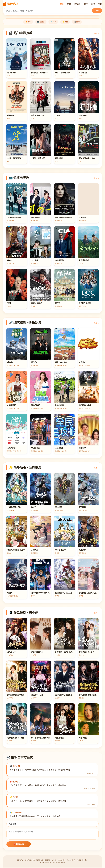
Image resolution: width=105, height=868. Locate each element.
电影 (69, 4)
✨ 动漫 (67, 22)
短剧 (100, 4)
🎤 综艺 (53, 22)
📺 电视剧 (39, 22)
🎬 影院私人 (11, 4)
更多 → (96, 34)
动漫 (93, 4)
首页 (62, 4)
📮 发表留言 (19, 845)
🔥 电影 (24, 22)
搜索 (97, 11)
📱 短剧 (81, 22)
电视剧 (77, 4)
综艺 (86, 4)
